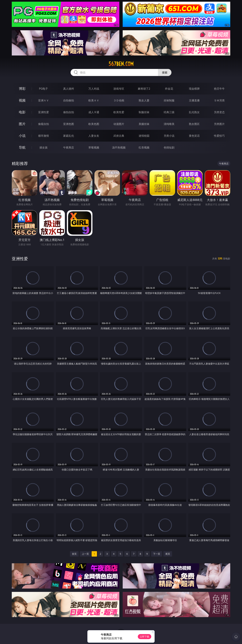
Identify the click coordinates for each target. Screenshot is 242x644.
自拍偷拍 (69, 100)
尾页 (168, 554)
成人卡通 (94, 112)
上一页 (85, 554)
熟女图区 (194, 124)
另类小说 (169, 136)
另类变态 (219, 112)
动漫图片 (119, 124)
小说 (22, 136)
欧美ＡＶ (94, 100)
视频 (22, 100)
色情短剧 (169, 147)
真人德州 (69, 89)
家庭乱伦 (69, 136)
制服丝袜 (144, 112)
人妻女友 (94, 136)
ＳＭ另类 (219, 100)
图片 (22, 124)
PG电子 (43, 89)
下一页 (157, 554)
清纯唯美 (169, 124)
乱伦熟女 (194, 112)
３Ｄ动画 (119, 100)
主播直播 (194, 100)
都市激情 (44, 136)
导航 (22, 147)
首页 (74, 554)
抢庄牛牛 (219, 89)
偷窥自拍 (44, 124)
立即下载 (145, 637)
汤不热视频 (119, 147)
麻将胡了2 (144, 89)
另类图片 (219, 124)
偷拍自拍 (69, 112)
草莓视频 (94, 147)
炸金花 (169, 89)
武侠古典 (119, 136)
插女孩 (44, 147)
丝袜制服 (169, 100)
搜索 (165, 72)
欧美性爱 (119, 112)
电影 (22, 112)
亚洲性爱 (44, 112)
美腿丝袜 (144, 124)
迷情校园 (144, 136)
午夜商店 (69, 147)
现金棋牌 (194, 89)
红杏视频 (144, 147)
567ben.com (121, 64)
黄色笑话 (194, 136)
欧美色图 (94, 124)
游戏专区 (119, 89)
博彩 (22, 89)
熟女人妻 (144, 100)
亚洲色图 (69, 124)
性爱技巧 (219, 136)
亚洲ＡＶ (44, 100)
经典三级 (169, 112)
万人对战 (94, 89)
